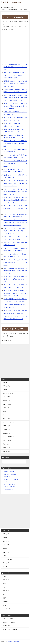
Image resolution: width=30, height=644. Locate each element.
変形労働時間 (6, 393)
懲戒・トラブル (7, 422)
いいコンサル (7, 482)
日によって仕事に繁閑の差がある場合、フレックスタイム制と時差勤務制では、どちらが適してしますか (15, 75)
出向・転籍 (6, 451)
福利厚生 (5, 426)
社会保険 (5, 429)
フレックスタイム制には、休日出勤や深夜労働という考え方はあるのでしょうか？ (15, 279)
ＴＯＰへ (5, 382)
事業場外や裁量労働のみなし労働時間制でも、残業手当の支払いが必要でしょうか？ (15, 143)
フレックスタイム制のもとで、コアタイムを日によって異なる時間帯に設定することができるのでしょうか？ (15, 222)
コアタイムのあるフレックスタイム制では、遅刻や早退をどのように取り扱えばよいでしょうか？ (15, 106)
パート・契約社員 (8, 437)
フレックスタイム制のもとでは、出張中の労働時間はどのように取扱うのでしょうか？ (15, 208)
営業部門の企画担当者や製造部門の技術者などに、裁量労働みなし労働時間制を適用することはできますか (15, 84)
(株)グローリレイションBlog (11, 479)
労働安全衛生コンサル (10, 484)
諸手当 (5, 408)
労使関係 (5, 444)
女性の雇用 (6, 440)
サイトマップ (6, 609)
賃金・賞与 (6, 404)
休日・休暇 (6, 397)
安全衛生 (5, 433)
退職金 (5, 411)
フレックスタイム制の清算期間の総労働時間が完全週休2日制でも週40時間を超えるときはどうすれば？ (16, 183)
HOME (9, 9)
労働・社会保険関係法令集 (11, 487)
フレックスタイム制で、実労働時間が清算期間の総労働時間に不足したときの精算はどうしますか (15, 192)
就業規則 (5, 400)
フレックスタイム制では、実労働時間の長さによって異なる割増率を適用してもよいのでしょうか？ (15, 200)
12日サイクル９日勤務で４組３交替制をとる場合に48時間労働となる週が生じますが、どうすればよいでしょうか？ (15, 98)
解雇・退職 (6, 419)
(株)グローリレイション (10, 477)
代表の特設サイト (9, 489)
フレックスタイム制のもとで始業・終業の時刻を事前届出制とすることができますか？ (15, 262)
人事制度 (5, 448)
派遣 (4, 415)
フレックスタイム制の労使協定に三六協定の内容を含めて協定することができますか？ (15, 163)
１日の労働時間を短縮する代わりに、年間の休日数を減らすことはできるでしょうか (15, 67)
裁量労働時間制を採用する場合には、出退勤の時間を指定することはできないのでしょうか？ (15, 271)
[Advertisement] (15, 47)
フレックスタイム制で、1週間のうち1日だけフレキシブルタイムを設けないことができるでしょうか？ (15, 231)
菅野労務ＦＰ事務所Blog (10, 474)
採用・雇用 (6, 386)
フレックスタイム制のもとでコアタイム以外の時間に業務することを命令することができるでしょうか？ (15, 293)
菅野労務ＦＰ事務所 (9, 472)
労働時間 (5, 390)
